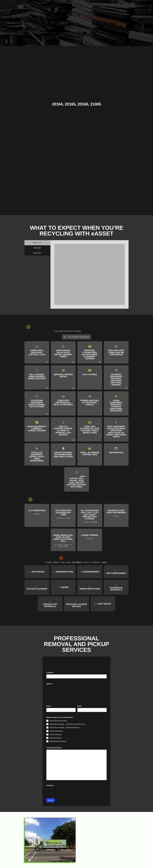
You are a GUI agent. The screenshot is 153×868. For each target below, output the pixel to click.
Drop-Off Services (56, 738)
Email (83, 706)
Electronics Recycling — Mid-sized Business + (65, 728)
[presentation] (62, 792)
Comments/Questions (54, 748)
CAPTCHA (50, 786)
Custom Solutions (56, 734)
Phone (49, 706)
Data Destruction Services (58, 721)
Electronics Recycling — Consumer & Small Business (67, 724)
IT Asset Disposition (56, 731)
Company (50, 672)
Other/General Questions (58, 741)
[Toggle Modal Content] (66, 4)
